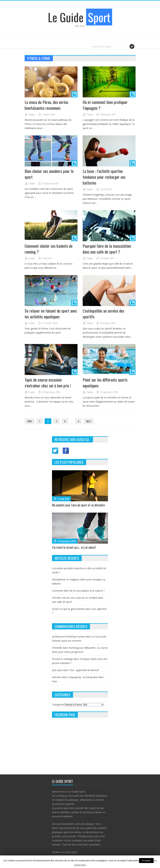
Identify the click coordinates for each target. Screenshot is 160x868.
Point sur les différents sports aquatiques (105, 383)
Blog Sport (80, 26)
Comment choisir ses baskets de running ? (49, 249)
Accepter (146, 860)
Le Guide (80, 17)
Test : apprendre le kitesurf (84, 670)
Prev (30, 421)
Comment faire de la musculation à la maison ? (78, 591)
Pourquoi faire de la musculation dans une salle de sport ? (107, 249)
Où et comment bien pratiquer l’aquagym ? (105, 105)
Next (89, 421)
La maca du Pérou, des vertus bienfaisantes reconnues (46, 105)
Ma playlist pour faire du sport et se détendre (78, 505)
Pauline (32, 114)
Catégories (58, 704)
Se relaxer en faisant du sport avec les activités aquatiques (51, 314)
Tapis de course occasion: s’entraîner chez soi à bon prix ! (48, 383)
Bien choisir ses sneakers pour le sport (49, 174)
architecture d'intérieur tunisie (68, 637)
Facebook (66, 451)
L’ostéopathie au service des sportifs (103, 314)
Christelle (57, 648)
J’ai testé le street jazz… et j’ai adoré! (74, 547)
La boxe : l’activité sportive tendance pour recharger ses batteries (104, 177)
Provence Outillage (63, 659)
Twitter (55, 451)
